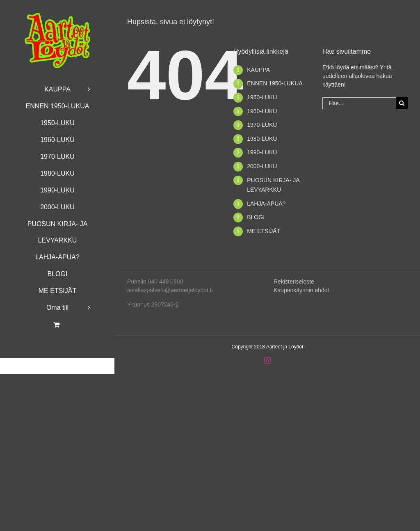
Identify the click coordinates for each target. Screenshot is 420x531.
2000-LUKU (262, 166)
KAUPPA (258, 70)
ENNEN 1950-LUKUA (275, 83)
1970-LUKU (262, 125)
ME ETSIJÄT (264, 231)
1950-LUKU (262, 97)
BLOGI (256, 217)
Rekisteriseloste (294, 282)
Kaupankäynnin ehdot (301, 290)
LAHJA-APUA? (266, 204)
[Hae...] (359, 103)
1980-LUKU (262, 139)
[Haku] (402, 103)
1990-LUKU (262, 152)
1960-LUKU (262, 111)
